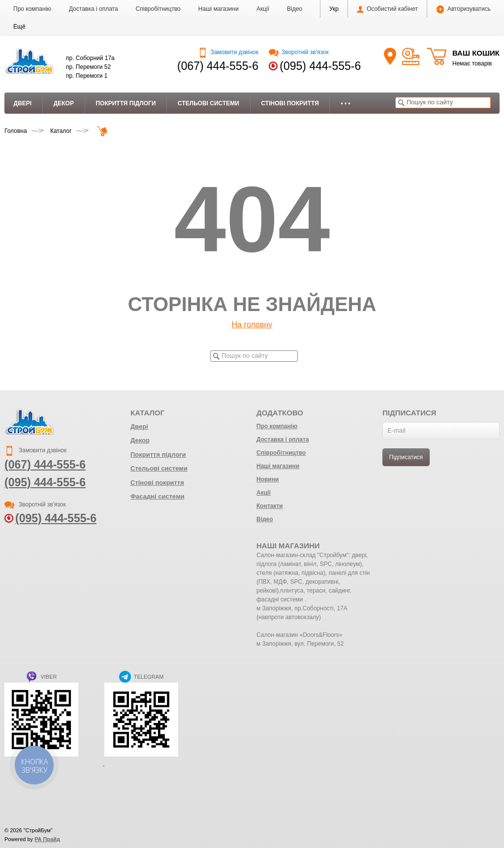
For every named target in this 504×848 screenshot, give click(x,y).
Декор (64, 103)
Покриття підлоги (126, 103)
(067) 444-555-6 (218, 66)
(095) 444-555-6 (320, 66)
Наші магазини (219, 9)
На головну (252, 325)
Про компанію (32, 9)
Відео (295, 9)
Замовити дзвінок (228, 52)
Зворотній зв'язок (299, 52)
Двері (23, 103)
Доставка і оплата (94, 9)
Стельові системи (208, 103)
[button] (19, 27)
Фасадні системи (157, 496)
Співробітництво (158, 9)
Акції (263, 9)
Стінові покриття (290, 103)
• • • (345, 103)
